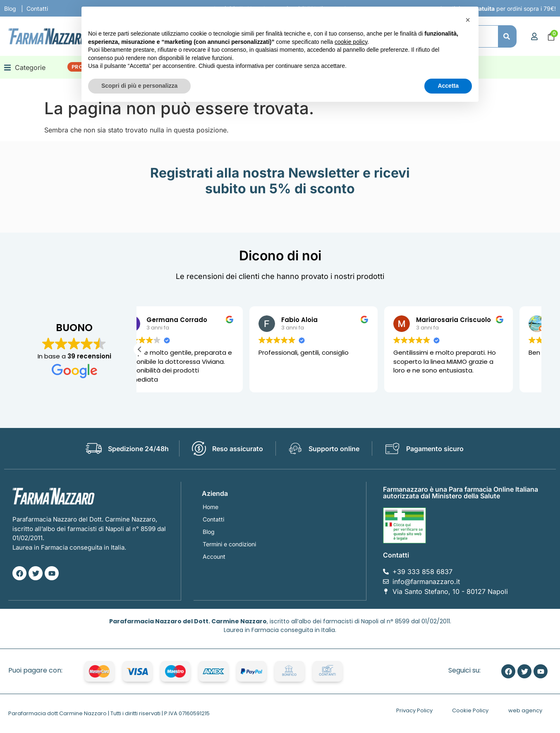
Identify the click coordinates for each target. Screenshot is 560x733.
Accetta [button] (448, 86)
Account (214, 556)
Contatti (37, 8)
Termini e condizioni (229, 544)
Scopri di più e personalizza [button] (139, 86)
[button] (25, 67)
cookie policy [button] (351, 42)
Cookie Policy (470, 710)
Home (211, 507)
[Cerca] (507, 36)
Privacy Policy (414, 710)
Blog (10, 8)
